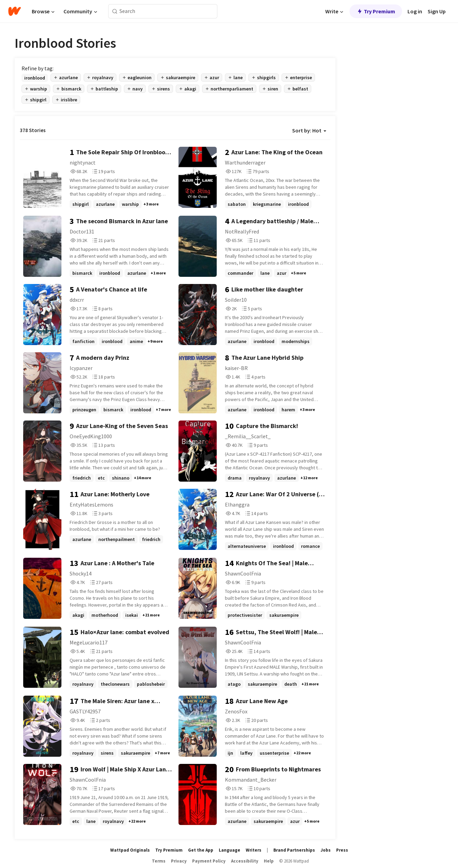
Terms (159, 861)
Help (269, 861)
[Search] (115, 11)
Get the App (201, 850)
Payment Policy (209, 861)
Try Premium (376, 11)
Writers (254, 850)
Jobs (326, 850)
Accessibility (245, 861)
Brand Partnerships (294, 850)
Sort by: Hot (309, 130)
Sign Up (437, 11)
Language (230, 850)
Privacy (179, 861)
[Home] (15, 11)
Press (342, 850)
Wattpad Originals (130, 850)
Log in (415, 11)
